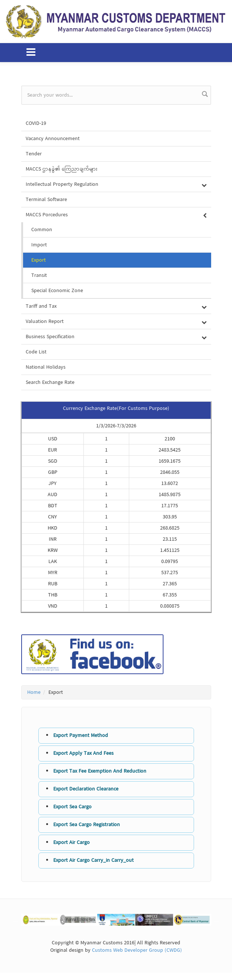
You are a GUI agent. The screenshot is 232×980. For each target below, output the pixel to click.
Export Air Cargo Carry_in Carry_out (93, 860)
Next (217, 921)
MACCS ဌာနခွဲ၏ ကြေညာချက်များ (62, 169)
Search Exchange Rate (50, 382)
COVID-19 (36, 123)
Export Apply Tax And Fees (83, 753)
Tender (34, 154)
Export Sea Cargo (72, 807)
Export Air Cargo (71, 842)
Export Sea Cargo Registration (87, 825)
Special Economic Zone (57, 291)
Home (34, 692)
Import (39, 245)
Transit (39, 275)
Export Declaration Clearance (86, 789)
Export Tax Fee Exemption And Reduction (100, 771)
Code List (36, 352)
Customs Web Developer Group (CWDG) (137, 950)
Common (42, 230)
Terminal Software (46, 200)
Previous (16, 921)
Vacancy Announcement (53, 139)
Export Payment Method (81, 735)
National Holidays (46, 367)
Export (39, 260)
